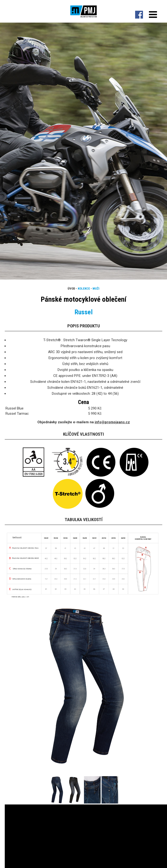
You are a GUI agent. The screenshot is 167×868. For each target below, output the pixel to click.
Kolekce (84, 289)
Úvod (71, 289)
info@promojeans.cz (112, 422)
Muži (96, 289)
